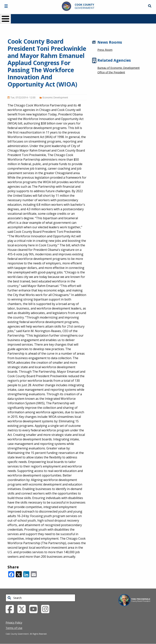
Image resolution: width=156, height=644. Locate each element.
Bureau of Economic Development (119, 68)
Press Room (105, 50)
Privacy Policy (14, 622)
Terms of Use (14, 628)
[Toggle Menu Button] (5, 19)
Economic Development (55, 97)
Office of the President (111, 72)
